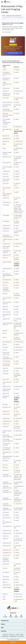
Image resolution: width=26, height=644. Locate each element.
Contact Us (11, 635)
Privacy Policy (13, 636)
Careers (17, 635)
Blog (22, 635)
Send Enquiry (13, 642)
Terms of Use (21, 636)
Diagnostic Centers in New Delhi (14, 16)
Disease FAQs (5, 636)
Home (3, 16)
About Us (5, 635)
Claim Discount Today (13, 53)
